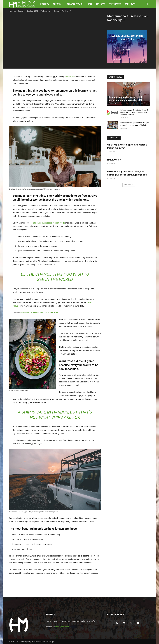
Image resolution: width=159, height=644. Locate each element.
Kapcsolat (130, 4)
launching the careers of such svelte (49, 223)
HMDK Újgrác (114, 160)
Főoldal (45, 4)
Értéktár (101, 4)
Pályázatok (115, 4)
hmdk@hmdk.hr (62, 627)
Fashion (21, 11)
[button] (147, 4)
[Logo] (24, 4)
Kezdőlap (12, 11)
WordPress (70, 77)
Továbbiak (129, 185)
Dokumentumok (75, 4)
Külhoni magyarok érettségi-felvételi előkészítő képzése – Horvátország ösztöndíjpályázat (134, 112)
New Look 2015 (32, 11)
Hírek (90, 4)
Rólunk (58, 4)
